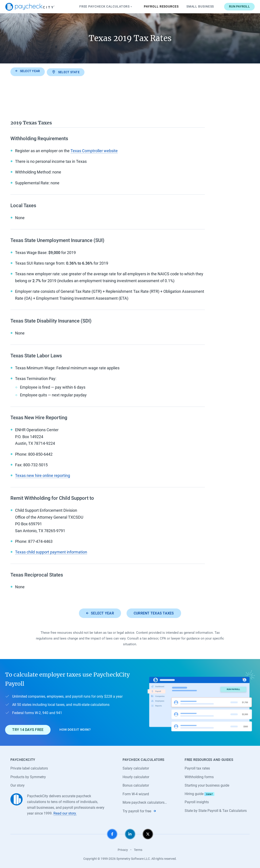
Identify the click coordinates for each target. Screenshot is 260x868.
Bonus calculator (136, 785)
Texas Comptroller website (94, 150)
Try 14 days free (28, 729)
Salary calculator (136, 768)
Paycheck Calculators (101, 7)
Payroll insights (197, 802)
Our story (18, 785)
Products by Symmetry (28, 776)
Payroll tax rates (197, 768)
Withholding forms (199, 776)
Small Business (195, 6)
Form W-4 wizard (136, 793)
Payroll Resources (156, 6)
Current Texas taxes (154, 612)
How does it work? (75, 729)
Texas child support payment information (51, 551)
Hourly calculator (136, 776)
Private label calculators (29, 768)
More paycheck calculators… (145, 802)
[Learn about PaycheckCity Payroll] (201, 702)
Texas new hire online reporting (43, 475)
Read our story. (65, 813)
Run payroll (234, 6)
